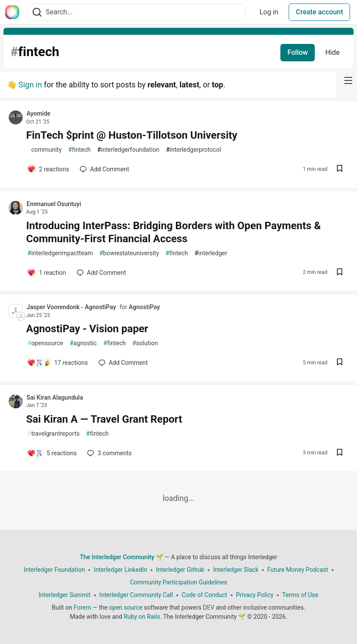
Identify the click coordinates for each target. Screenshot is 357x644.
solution (145, 343)
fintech (80, 150)
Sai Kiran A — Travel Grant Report (104, 419)
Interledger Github (180, 570)
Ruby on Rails (142, 617)
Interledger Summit (65, 595)
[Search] (37, 12)
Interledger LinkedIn (120, 570)
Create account (319, 12)
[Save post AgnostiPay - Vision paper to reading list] (340, 363)
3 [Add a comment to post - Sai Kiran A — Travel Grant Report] (108, 453)
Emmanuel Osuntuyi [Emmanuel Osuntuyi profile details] (54, 204)
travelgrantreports (54, 434)
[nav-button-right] (348, 80)
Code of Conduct (204, 595)
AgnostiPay (145, 307)
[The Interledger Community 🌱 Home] (12, 12)
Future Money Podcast (298, 570)
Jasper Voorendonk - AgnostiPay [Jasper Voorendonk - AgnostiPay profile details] (71, 307)
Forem (82, 607)
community (45, 150)
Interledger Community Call (136, 595)
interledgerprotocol (194, 150)
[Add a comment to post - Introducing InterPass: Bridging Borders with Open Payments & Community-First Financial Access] (47, 273)
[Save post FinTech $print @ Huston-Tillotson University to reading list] (340, 169)
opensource (45, 343)
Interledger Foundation (54, 570)
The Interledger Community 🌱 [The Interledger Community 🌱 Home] (121, 557)
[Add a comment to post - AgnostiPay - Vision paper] (57, 363)
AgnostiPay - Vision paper (87, 329)
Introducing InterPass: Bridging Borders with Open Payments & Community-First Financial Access (173, 232)
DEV (209, 607)
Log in (269, 12)
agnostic (83, 343)
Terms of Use (300, 595)
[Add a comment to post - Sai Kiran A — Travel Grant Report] (52, 453)
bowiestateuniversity (129, 253)
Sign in (30, 85)
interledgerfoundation (128, 150)
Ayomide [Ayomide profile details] (39, 113)
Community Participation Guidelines (178, 582)
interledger (211, 253)
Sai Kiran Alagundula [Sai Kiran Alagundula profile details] (55, 397)
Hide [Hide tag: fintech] (332, 52)
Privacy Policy (255, 595)
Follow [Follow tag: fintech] (298, 52)
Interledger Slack (236, 570)
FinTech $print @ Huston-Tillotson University (132, 135)
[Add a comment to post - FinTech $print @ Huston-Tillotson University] (48, 169)
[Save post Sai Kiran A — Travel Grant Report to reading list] (340, 453)
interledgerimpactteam (60, 253)
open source (126, 607)
